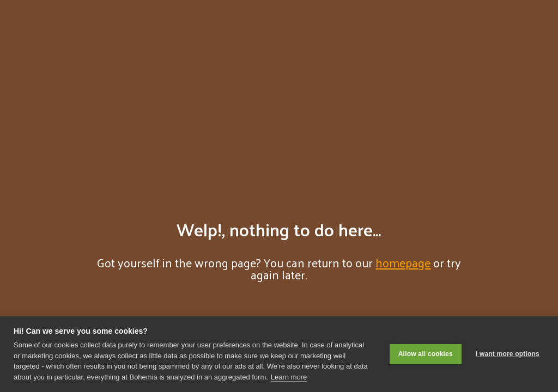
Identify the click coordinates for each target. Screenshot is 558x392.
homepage (403, 262)
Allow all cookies (426, 354)
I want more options (508, 354)
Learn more (289, 377)
